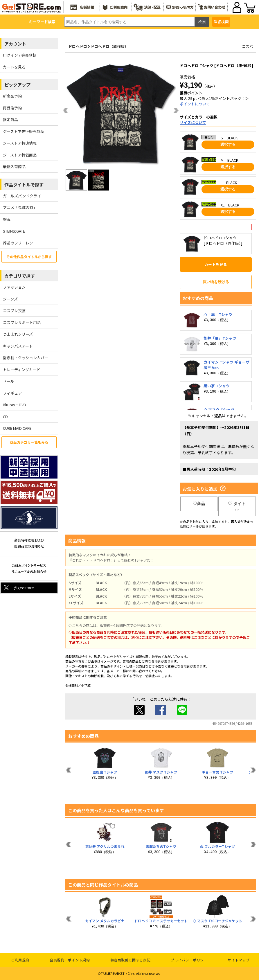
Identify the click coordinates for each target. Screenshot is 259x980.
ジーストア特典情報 (20, 143)
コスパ (248, 46)
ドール (9, 381)
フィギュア (12, 393)
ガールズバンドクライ (22, 196)
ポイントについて (195, 104)
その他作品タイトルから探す (29, 257)
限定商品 (10, 119)
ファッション (14, 287)
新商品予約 (12, 96)
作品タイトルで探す (24, 185)
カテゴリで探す (20, 276)
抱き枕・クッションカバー (26, 358)
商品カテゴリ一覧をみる (29, 442)
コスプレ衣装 (14, 311)
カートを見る (14, 67)
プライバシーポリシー (189, 960)
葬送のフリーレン (18, 243)
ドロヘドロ (78, 46)
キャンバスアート (18, 346)
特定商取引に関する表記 (131, 960)
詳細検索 (221, 22)
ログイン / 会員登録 (20, 55)
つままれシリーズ (18, 334)
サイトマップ (239, 960)
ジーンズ (10, 299)
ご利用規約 (20, 960)
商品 (199, 504)
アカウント (15, 44)
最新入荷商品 (14, 167)
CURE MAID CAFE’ (18, 428)
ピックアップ (17, 85)
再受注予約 (12, 108)
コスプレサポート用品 (22, 322)
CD (5, 417)
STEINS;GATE (14, 231)
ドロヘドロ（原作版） (109, 46)
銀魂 (7, 219)
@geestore (18, 588)
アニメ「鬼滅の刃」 (20, 207)
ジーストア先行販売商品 (24, 131)
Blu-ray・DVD (15, 405)
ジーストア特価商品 (20, 155)
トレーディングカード (22, 369)
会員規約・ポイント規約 (70, 960)
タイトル (237, 506)
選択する (228, 144)
